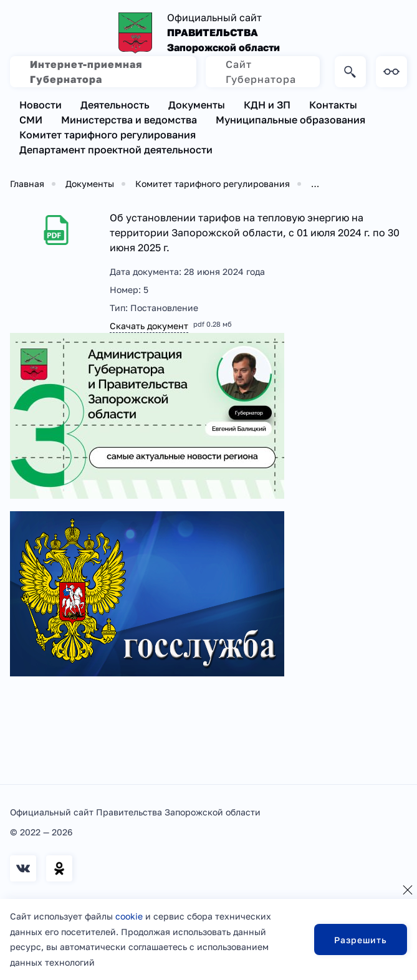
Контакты (333, 105)
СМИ (31, 120)
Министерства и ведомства (129, 120)
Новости (41, 105)
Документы (197, 105)
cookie (129, 916)
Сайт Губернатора (261, 72)
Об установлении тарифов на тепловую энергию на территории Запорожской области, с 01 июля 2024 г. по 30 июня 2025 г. (255, 233)
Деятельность (115, 105)
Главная (27, 184)
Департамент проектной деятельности (116, 150)
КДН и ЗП (267, 105)
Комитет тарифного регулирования (108, 135)
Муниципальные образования (290, 120)
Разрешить (361, 940)
